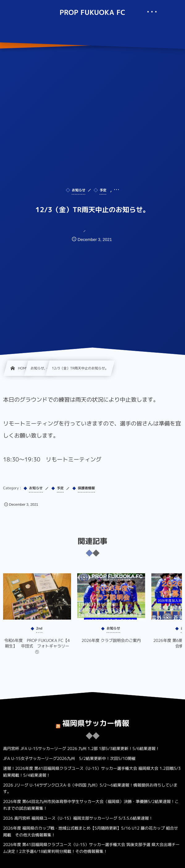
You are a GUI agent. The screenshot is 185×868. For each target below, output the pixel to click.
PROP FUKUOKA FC (92, 13)
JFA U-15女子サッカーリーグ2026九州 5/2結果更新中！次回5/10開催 (69, 759)
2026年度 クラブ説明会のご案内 (111, 644)
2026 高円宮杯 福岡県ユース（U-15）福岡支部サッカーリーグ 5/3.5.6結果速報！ (78, 818)
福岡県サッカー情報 (96, 720)
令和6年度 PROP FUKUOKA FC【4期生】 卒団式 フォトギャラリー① (37, 650)
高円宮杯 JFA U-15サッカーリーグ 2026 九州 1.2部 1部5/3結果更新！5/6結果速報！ (81, 749)
